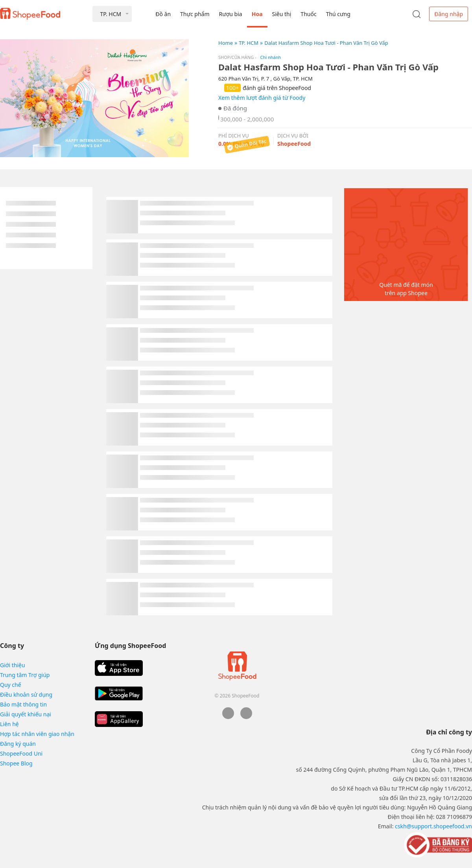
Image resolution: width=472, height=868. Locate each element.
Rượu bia (231, 14)
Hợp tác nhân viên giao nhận (37, 734)
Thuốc (308, 14)
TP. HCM (249, 43)
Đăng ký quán (18, 744)
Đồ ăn (163, 14)
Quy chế (11, 685)
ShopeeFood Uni (21, 753)
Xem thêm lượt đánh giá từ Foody (262, 98)
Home (226, 43)
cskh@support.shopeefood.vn (433, 826)
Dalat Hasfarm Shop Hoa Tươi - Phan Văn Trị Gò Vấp (326, 43)
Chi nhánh (271, 57)
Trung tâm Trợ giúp (25, 675)
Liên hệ (9, 724)
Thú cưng (338, 14)
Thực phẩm (195, 14)
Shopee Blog (16, 763)
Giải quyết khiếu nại (26, 714)
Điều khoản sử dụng (26, 695)
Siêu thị (282, 14)
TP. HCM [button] (111, 14)
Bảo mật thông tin (23, 704)
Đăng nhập (449, 14)
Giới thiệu (13, 665)
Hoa (257, 14)
